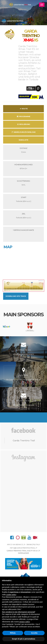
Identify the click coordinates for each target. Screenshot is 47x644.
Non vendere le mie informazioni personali (18, 612)
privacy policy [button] (25, 622)
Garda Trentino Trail (24, 440)
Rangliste (23, 140)
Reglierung (23, 124)
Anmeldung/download (23, 132)
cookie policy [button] (11, 595)
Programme (23, 116)
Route (23, 109)
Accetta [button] (34, 633)
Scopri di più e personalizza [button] (23, 639)
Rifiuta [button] (13, 633)
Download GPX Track (16, 296)
